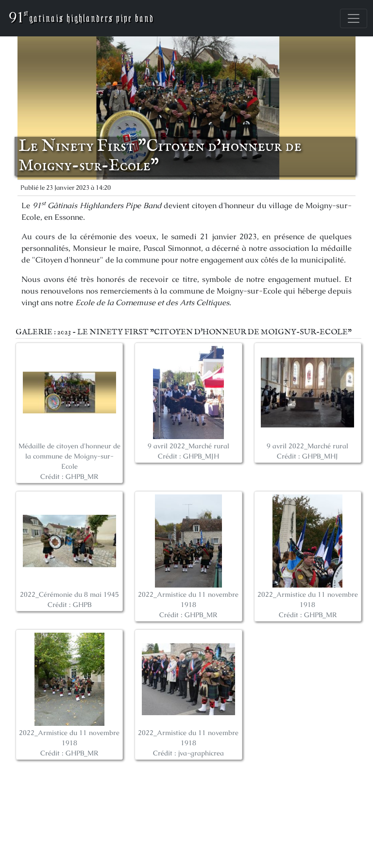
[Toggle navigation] (354, 18)
